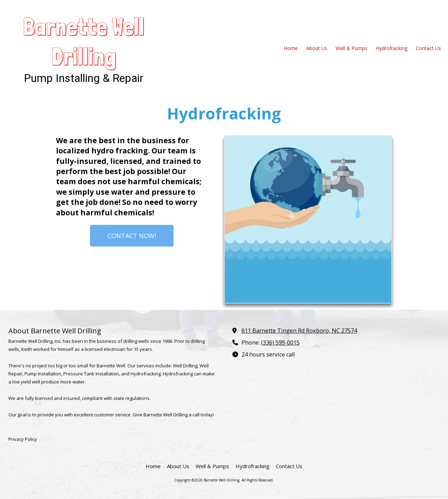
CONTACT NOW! (132, 236)
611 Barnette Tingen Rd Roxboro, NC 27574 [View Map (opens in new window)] (299, 331)
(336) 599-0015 (280, 342)
